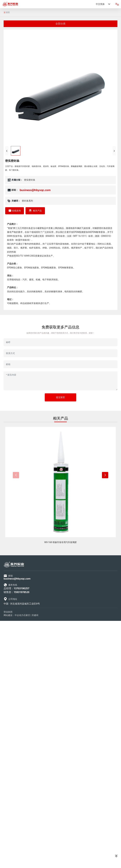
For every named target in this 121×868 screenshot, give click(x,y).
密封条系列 (27, 201)
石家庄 (27, 615)
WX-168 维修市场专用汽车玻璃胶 (60, 542)
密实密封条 (30, 180)
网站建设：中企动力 (14, 615)
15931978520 (22, 592)
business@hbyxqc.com (35, 190)
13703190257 (22, 588)
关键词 (35, 615)
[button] (105, 475)
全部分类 (60, 24)
